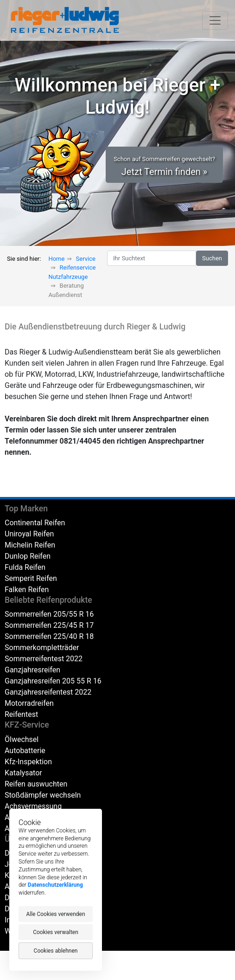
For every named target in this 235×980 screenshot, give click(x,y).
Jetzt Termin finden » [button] (164, 166)
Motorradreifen (29, 703)
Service (86, 259)
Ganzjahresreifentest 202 (46, 692)
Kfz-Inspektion (28, 762)
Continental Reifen (35, 523)
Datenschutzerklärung (55, 885)
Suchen (212, 258)
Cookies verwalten (56, 932)
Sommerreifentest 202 (41, 659)
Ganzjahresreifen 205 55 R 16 (53, 681)
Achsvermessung (33, 806)
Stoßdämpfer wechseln (43, 795)
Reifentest (21, 714)
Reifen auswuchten (36, 784)
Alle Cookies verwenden (55, 914)
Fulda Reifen (25, 567)
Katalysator (23, 773)
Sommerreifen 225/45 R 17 (49, 625)
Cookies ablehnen (56, 951)
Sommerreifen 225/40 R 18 (49, 636)
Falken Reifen (27, 590)
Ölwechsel (22, 739)
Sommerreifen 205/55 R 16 (49, 614)
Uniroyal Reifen (29, 534)
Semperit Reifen (31, 578)
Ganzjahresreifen (32, 670)
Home (56, 259)
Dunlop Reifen (28, 556)
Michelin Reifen (30, 545)
